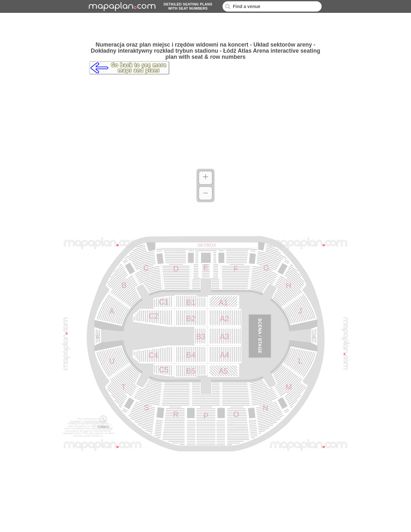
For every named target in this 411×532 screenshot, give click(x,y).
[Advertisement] (205, 27)
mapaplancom (121, 6)
